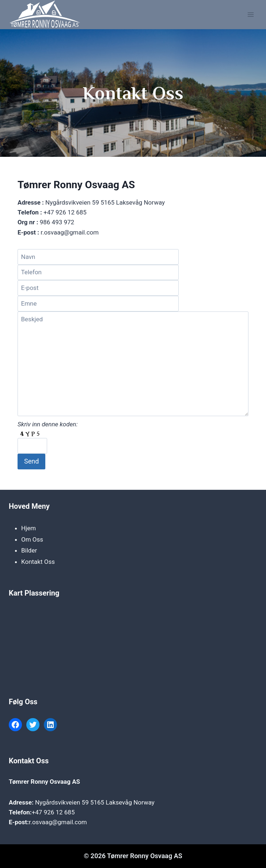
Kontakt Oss (38, 562)
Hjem (28, 528)
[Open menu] (250, 14)
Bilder (29, 550)
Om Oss (32, 539)
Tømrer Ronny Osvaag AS (44, 782)
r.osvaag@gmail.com (58, 822)
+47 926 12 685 (53, 812)
